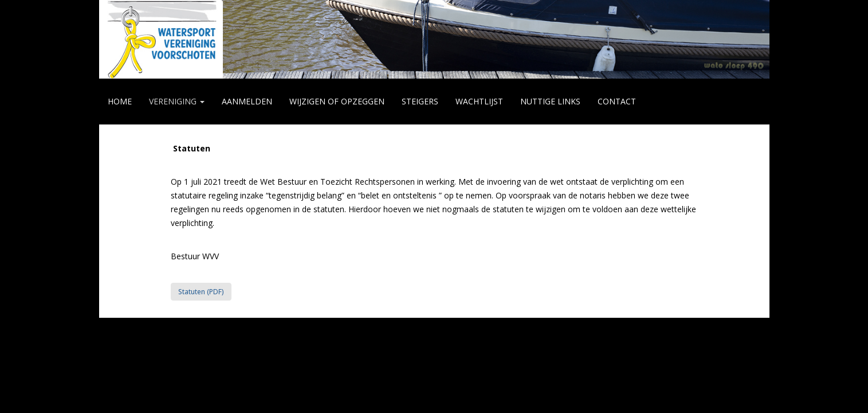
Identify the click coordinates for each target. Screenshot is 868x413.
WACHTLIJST (479, 101)
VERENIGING (177, 101)
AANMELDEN (247, 101)
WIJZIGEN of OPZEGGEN (337, 101)
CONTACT (617, 101)
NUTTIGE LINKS (550, 101)
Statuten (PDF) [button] (201, 292)
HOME (120, 101)
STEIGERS (420, 101)
